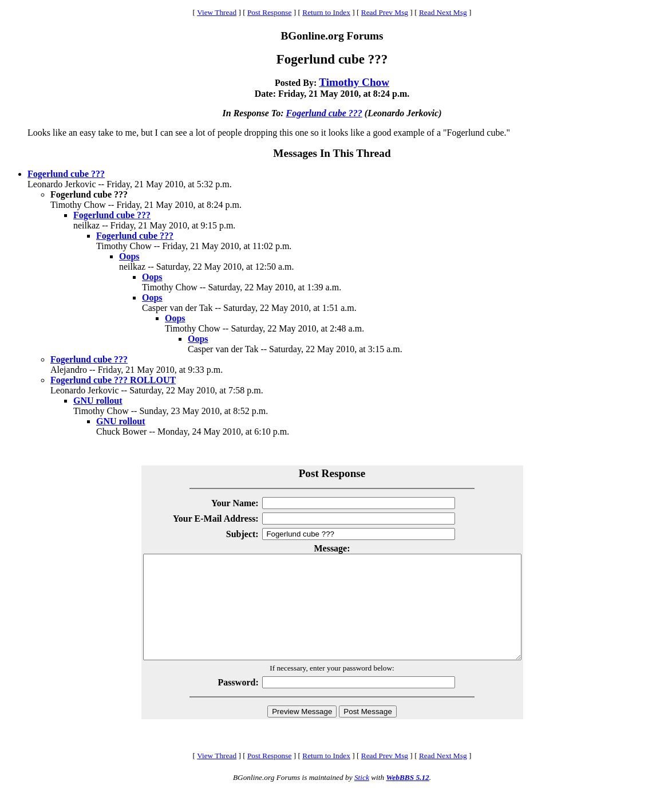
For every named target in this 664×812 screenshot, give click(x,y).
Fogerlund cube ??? (324, 113)
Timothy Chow (354, 82)
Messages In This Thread (332, 153)
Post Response (269, 12)
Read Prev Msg (385, 12)
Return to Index (326, 12)
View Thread (217, 12)
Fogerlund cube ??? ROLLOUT (113, 380)
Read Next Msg (443, 12)
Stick (362, 798)
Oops (129, 256)
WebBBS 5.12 (407, 798)
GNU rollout (98, 401)
